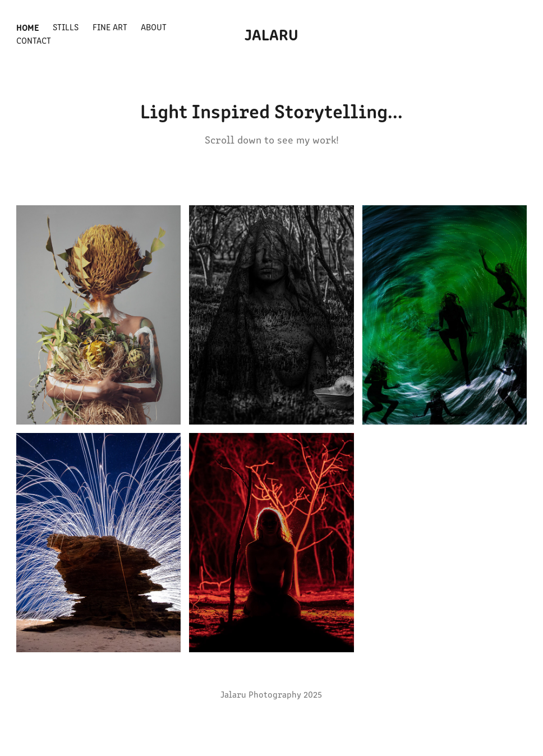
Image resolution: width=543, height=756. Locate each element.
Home (28, 27)
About (154, 27)
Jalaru (271, 34)
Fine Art (110, 27)
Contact (34, 40)
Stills (66, 27)
